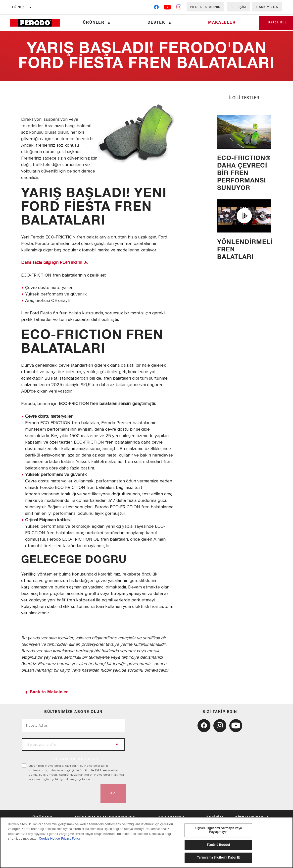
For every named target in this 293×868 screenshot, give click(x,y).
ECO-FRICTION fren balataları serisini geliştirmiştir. (107, 403)
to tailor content (76, 759)
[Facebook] (156, 8)
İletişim (238, 7)
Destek (156, 23)
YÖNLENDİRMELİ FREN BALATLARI (244, 250)
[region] (146, 842)
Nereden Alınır (205, 7)
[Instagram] (179, 8)
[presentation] (60, 793)
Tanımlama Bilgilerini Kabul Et (218, 858)
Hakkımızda (267, 7)
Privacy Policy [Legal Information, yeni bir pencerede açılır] (71, 839)
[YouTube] (168, 8)
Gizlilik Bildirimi (96, 770)
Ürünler (94, 23)
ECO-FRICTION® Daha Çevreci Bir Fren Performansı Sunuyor (244, 173)
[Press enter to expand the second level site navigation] (109, 23)
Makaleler (221, 23)
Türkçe (19, 7)
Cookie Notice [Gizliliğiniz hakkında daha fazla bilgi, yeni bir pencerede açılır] (49, 839)
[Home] (37, 23)
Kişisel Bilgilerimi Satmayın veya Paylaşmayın (218, 830)
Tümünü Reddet (218, 845)
